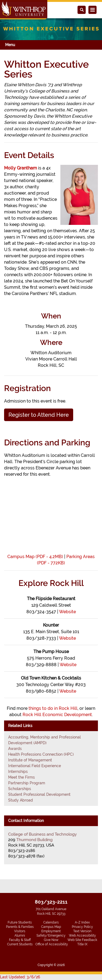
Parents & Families (20, 927)
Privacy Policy (82, 927)
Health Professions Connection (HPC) (41, 754)
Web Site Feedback (82, 940)
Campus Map (51, 927)
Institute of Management (30, 760)
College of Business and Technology (42, 834)
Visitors (20, 931)
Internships (18, 772)
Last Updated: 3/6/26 (20, 977)
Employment (51, 931)
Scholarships (20, 789)
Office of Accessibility (52, 944)
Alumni (20, 936)
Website (67, 612)
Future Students (20, 922)
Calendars (51, 922)
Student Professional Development (39, 794)
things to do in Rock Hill (53, 708)
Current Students (20, 944)
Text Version (82, 931)
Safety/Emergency (51, 936)
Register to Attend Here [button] (39, 415)
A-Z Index (82, 922)
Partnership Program (27, 783)
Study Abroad (21, 800)
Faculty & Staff (20, 940)
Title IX (82, 944)
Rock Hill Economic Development (57, 715)
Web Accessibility (82, 936)
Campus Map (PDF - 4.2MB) (35, 557)
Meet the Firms (21, 777)
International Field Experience (35, 766)
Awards (15, 749)
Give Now (51, 940)
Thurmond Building (34, 840)
